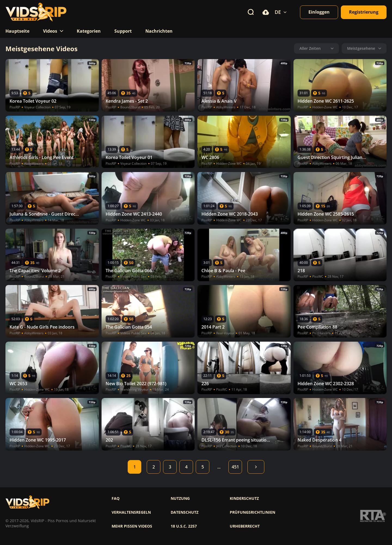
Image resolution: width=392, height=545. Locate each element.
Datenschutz (185, 512)
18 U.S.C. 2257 (184, 526)
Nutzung (180, 498)
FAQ (116, 498)
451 (235, 467)
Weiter (256, 467)
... (219, 467)
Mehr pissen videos (132, 526)
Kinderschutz (244, 498)
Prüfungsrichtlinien (252, 512)
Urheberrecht (245, 526)
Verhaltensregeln (131, 512)
